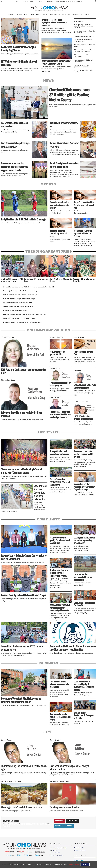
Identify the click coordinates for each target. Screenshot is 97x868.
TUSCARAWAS (29, 15)
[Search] (96, 1)
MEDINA (45, 15)
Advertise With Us (60, 1)
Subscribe (41, 1)
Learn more (74, 864)
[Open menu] (1, 1)
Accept (85, 864)
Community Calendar (29, 1)
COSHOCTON (55, 15)
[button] (92, 268)
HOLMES (12, 15)
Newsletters (50, 1)
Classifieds (18, 1)
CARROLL (76, 15)
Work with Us (79, 848)
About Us (71, 1)
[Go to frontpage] (49, 8)
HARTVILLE (66, 15)
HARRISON (85, 15)
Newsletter (72, 821)
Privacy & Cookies (57, 855)
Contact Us (79, 1)
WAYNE (19, 15)
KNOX (38, 15)
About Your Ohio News (58, 848)
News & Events (80, 850)
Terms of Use (55, 853)
